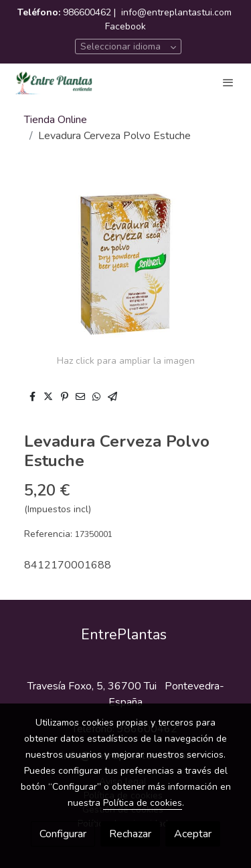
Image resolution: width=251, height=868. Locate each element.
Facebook (125, 26)
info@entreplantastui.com (176, 12)
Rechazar (130, 834)
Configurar (63, 834)
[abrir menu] (228, 82)
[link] (54, 82)
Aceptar (193, 834)
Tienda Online (56, 120)
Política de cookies (143, 803)
